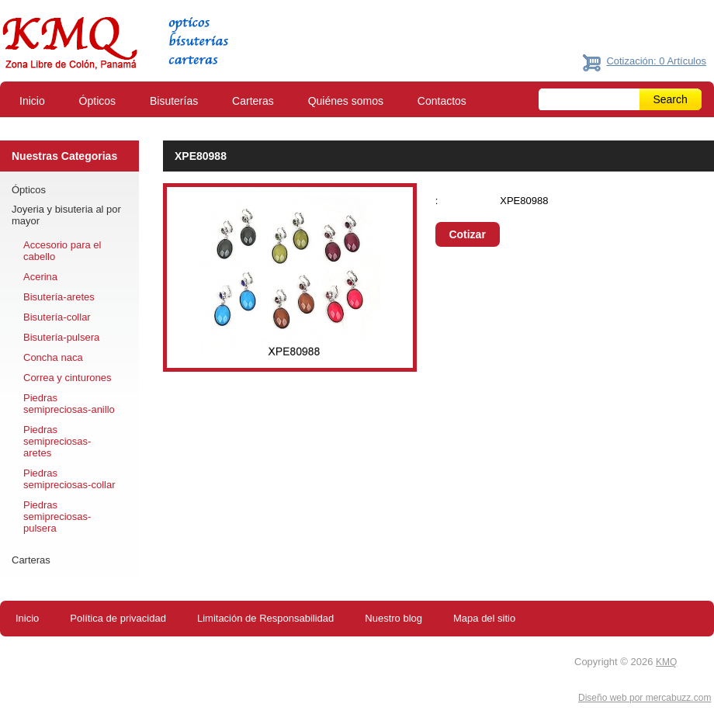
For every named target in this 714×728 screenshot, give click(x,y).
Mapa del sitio (484, 618)
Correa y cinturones (67, 378)
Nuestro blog (393, 618)
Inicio (32, 101)
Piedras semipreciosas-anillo (69, 404)
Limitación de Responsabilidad (265, 618)
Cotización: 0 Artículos (656, 61)
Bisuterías (174, 101)
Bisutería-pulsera (61, 337)
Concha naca (53, 357)
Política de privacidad (118, 618)
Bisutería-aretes (59, 297)
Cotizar (467, 234)
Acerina (40, 277)
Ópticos (97, 101)
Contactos (442, 101)
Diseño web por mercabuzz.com (645, 698)
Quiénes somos (346, 101)
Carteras (253, 101)
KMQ (666, 662)
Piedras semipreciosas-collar (69, 479)
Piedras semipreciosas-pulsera (57, 517)
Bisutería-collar (57, 317)
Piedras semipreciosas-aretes (57, 441)
